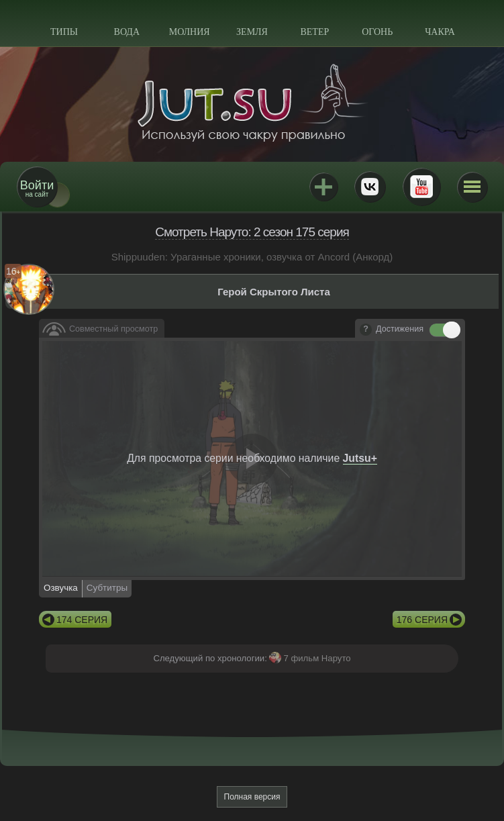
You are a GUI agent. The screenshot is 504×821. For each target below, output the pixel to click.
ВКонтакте (370, 187)
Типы (64, 32)
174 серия (82, 620)
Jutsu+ (323, 187)
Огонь (377, 32)
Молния (190, 32)
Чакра (440, 32)
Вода (127, 32)
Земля (252, 32)
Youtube (421, 187)
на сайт (37, 188)
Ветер (314, 32)
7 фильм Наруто (317, 658)
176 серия (422, 620)
